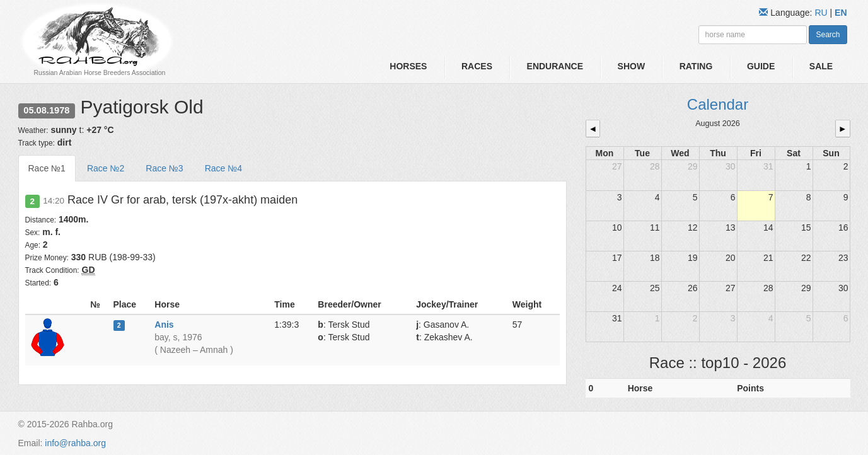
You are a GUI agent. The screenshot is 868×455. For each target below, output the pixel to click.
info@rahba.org (75, 443)
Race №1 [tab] (47, 168)
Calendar (718, 104)
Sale (821, 66)
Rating (696, 66)
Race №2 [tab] (106, 168)
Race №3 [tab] (164, 168)
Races (477, 66)
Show (632, 66)
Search (828, 35)
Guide (761, 66)
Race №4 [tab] (223, 168)
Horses (408, 66)
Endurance (555, 66)
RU (822, 13)
